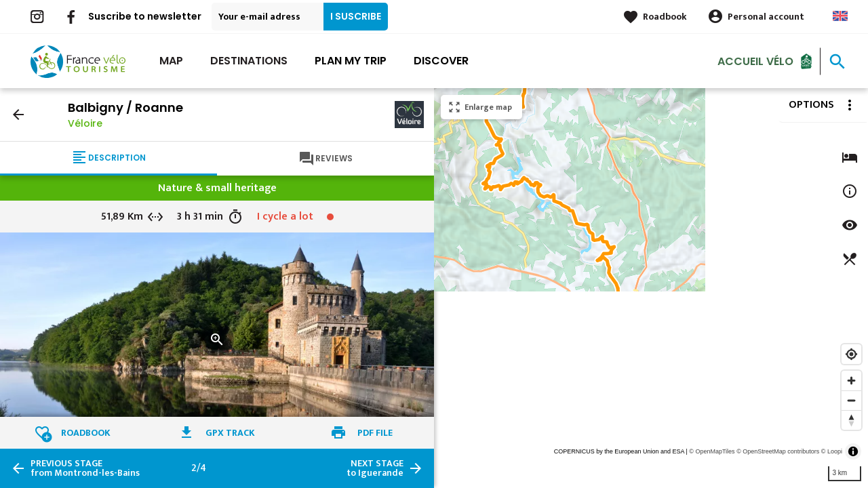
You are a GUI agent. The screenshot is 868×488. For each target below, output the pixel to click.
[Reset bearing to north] (851, 420)
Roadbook (665, 17)
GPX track (230, 433)
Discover (441, 61)
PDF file (375, 433)
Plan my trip (351, 61)
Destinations (249, 61)
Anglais (840, 16)
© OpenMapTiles (712, 451)
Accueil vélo (755, 61)
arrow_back (18, 115)
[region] (651, 288)
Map (171, 61)
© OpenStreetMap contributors (778, 451)
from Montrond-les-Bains (85, 468)
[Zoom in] (851, 381)
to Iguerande (375, 468)
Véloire (85, 123)
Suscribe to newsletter (145, 16)
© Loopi (832, 451)
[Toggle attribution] (853, 451)
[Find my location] (851, 354)
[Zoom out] (851, 400)
